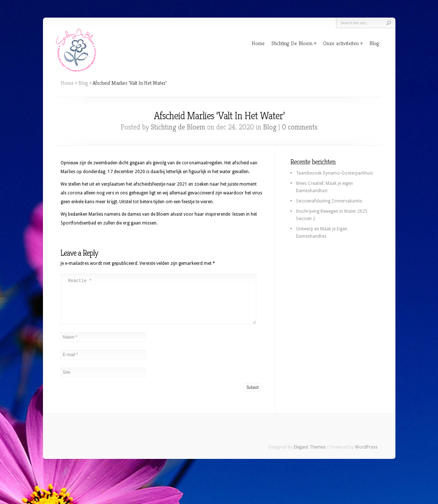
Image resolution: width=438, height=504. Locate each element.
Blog (374, 43)
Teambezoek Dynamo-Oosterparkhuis (334, 173)
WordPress (366, 456)
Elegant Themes (310, 456)
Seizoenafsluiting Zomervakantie (329, 201)
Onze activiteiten (341, 43)
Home (258, 43)
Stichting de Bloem (178, 127)
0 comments (300, 127)
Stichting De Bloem (292, 43)
